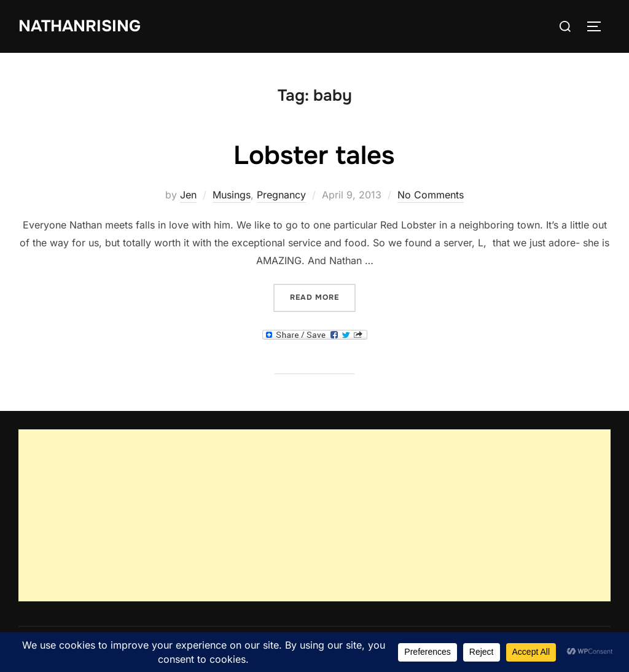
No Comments (431, 195)
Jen (188, 195)
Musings (232, 195)
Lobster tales (314, 155)
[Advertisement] (314, 515)
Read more (323, 296)
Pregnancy (281, 195)
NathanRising (80, 26)
